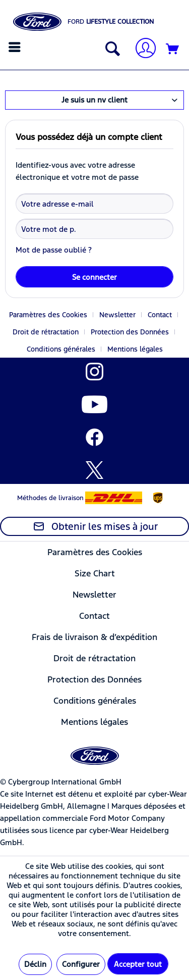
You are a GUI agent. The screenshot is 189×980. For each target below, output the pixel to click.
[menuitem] (16, 47)
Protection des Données (130, 332)
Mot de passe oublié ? (54, 250)
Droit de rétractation (46, 332)
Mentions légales (135, 349)
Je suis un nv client (94, 100)
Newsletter (117, 315)
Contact (160, 315)
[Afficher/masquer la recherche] (110, 50)
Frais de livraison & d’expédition (94, 637)
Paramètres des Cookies (48, 315)
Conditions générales (61, 349)
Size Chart (95, 573)
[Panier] (173, 50)
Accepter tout (138, 964)
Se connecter (94, 277)
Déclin (35, 964)
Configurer (81, 964)
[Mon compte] (142, 49)
